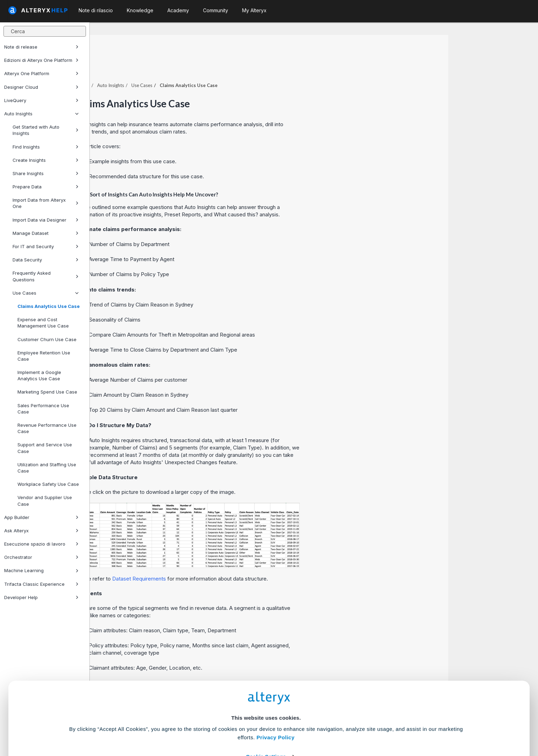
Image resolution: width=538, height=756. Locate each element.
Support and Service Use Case (45, 448)
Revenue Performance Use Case (47, 428)
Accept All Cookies (216, 725)
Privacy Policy (275, 685)
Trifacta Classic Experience (41, 584)
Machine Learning (41, 570)
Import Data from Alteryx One (46, 203)
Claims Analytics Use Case (49, 306)
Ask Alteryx (41, 531)
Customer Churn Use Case (47, 339)
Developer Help (41, 597)
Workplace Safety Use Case (48, 484)
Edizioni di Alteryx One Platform (41, 60)
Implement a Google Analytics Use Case (39, 375)
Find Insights (46, 147)
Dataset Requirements (229, 559)
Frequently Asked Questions (46, 276)
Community (216, 10)
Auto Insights (41, 114)
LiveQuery (41, 100)
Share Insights (46, 173)
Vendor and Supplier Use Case (45, 501)
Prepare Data (46, 187)
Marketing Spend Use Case (47, 392)
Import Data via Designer (46, 220)
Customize (322, 725)
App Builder (41, 517)
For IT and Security (46, 246)
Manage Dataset (46, 233)
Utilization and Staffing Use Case (47, 468)
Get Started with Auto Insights (46, 130)
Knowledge (140, 10)
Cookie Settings (266, 704)
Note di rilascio (96, 10)
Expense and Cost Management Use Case (43, 323)
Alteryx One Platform (41, 73)
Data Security (46, 260)
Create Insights (46, 160)
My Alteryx (254, 10)
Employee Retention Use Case (44, 356)
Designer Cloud (41, 87)
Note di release (41, 47)
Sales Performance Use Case (43, 409)
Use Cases (46, 293)
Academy (178, 10)
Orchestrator (41, 557)
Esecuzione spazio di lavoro (41, 544)
